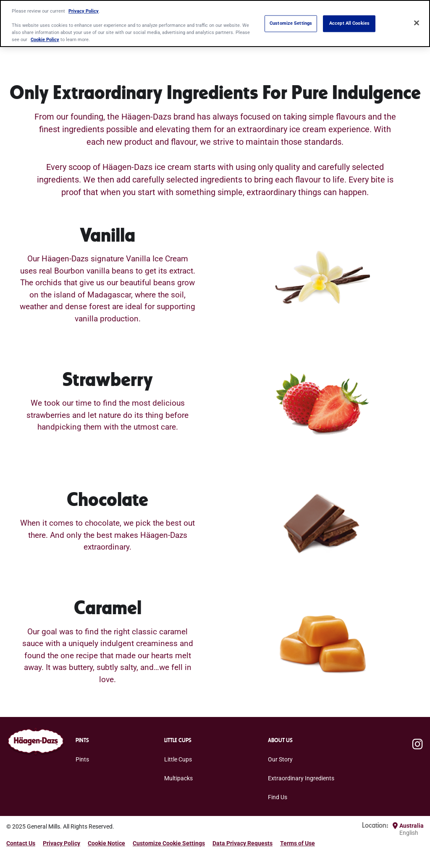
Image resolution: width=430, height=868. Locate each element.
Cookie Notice (106, 843)
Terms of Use (298, 843)
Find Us (278, 797)
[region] (215, 23)
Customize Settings (291, 23)
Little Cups (178, 759)
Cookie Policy (45, 39)
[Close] (417, 23)
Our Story (280, 759)
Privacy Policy (84, 11)
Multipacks (178, 778)
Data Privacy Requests (243, 843)
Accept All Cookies (349, 23)
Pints (82, 759)
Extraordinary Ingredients (301, 778)
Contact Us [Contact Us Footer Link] (21, 843)
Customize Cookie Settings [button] (169, 843)
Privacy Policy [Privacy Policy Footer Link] (62, 843)
